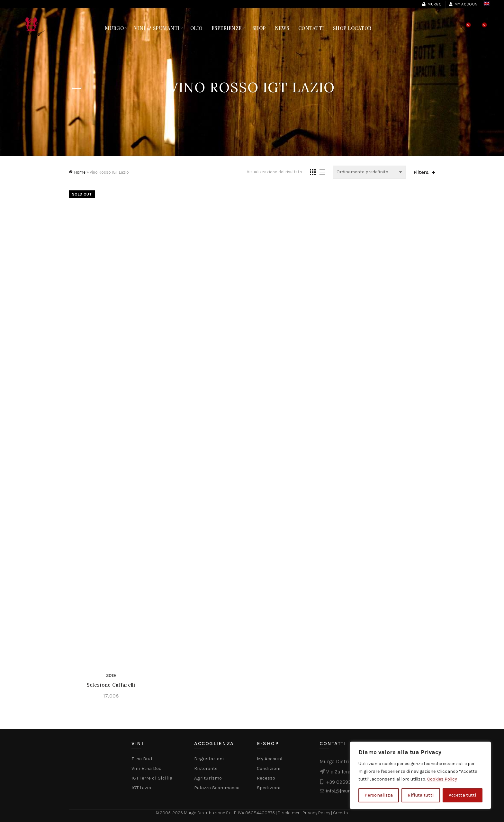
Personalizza (379, 795)
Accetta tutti (463, 795)
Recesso (266, 778)
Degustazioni (209, 759)
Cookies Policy (442, 779)
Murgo (432, 4)
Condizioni (269, 768)
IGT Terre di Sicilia (152, 778)
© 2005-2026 (170, 813)
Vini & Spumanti (157, 28)
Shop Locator (352, 28)
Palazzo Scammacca (217, 788)
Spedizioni (269, 788)
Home (80, 172)
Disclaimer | (290, 813)
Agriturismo (208, 778)
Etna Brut (142, 759)
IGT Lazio (141, 788)
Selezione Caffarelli (111, 685)
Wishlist (468, 25)
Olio (196, 28)
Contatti (311, 28)
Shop (259, 28)
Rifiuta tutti (421, 795)
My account (464, 4)
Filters (421, 172)
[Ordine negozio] (369, 172)
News (282, 28)
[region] (420, 775)
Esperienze (227, 28)
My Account (270, 759)
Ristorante (206, 768)
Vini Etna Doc (146, 768)
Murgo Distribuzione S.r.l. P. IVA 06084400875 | (231, 813)
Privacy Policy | (318, 813)
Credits (341, 813)
